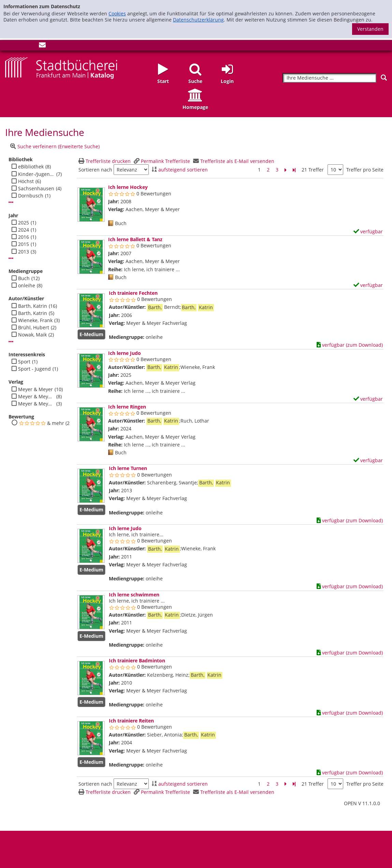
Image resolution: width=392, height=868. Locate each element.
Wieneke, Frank (35, 320)
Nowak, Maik (32, 335)
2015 (24, 244)
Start (163, 81)
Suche (195, 81)
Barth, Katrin (33, 306)
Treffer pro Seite (365, 170)
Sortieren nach (95, 170)
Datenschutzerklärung (198, 20)
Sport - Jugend (34, 369)
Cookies (117, 13)
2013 (24, 252)
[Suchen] (384, 78)
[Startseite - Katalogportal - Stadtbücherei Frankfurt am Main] (61, 67)
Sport (24, 362)
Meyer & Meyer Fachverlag (36, 397)
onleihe (27, 286)
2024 (24, 230)
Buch (24, 278)
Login (227, 81)
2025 (24, 223)
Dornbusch (31, 196)
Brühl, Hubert (34, 328)
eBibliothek (31, 167)
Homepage (195, 107)
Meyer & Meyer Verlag (36, 404)
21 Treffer (313, 170)
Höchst (26, 181)
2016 (24, 237)
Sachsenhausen (36, 189)
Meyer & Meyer (35, 389)
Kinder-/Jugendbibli (36, 174)
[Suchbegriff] (329, 78)
